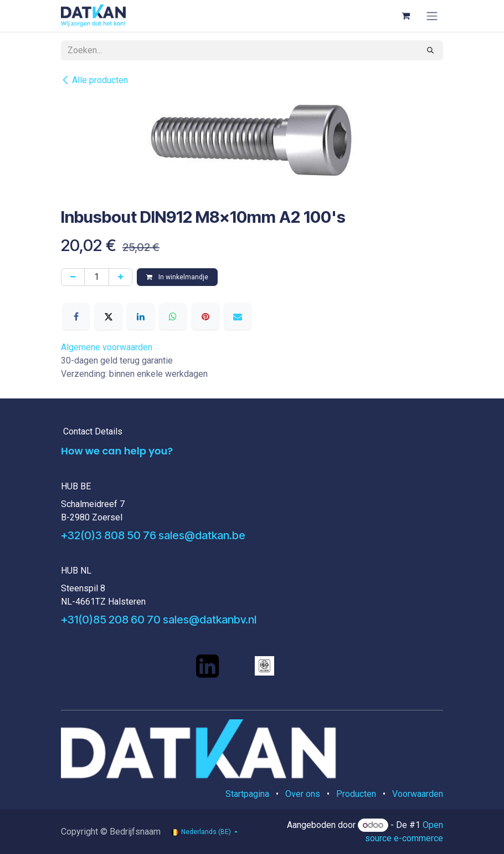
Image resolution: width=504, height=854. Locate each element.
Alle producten (94, 80)
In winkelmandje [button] (177, 277)
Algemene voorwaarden (107, 347)
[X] (109, 316)
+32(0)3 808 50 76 (109, 535)
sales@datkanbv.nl (210, 620)
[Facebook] (76, 316)
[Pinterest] (205, 316)
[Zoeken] (430, 50)
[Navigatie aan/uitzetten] (432, 16)
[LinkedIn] (141, 316)
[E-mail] (238, 316)
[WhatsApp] (173, 316)
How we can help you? (117, 451)
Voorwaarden (418, 794)
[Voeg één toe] (120, 277)
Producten (356, 794)
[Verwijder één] (73, 277)
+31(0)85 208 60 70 (111, 620)
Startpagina (247, 794)
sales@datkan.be (202, 535)
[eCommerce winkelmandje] (405, 16)
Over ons (303, 794)
